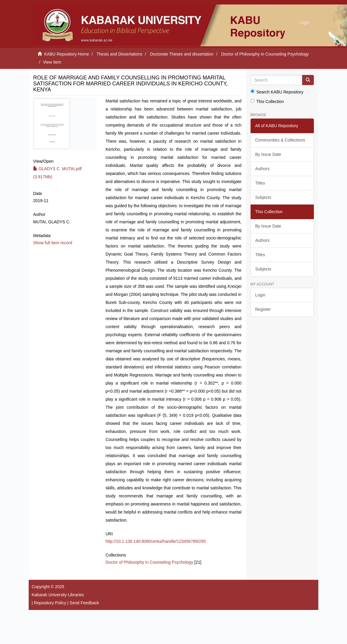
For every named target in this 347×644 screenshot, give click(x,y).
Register (263, 309)
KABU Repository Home (67, 54)
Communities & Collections (280, 140)
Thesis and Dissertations (119, 54)
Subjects (263, 197)
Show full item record (53, 243)
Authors (262, 169)
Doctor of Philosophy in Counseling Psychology (265, 54)
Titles (260, 183)
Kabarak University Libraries (58, 595)
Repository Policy (50, 603)
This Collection (267, 101)
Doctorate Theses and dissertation (182, 54)
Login (260, 295)
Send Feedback (84, 603)
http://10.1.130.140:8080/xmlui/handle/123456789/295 (156, 541)
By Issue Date (268, 154)
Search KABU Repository (277, 92)
